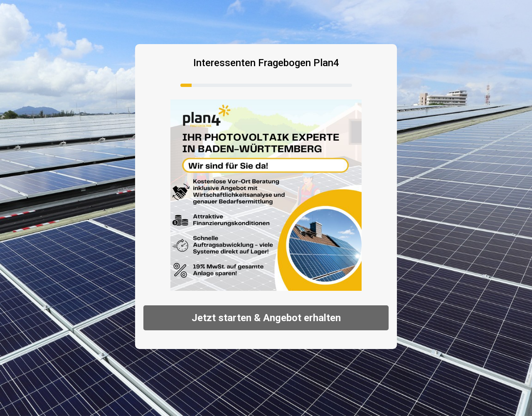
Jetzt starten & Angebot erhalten (266, 318)
